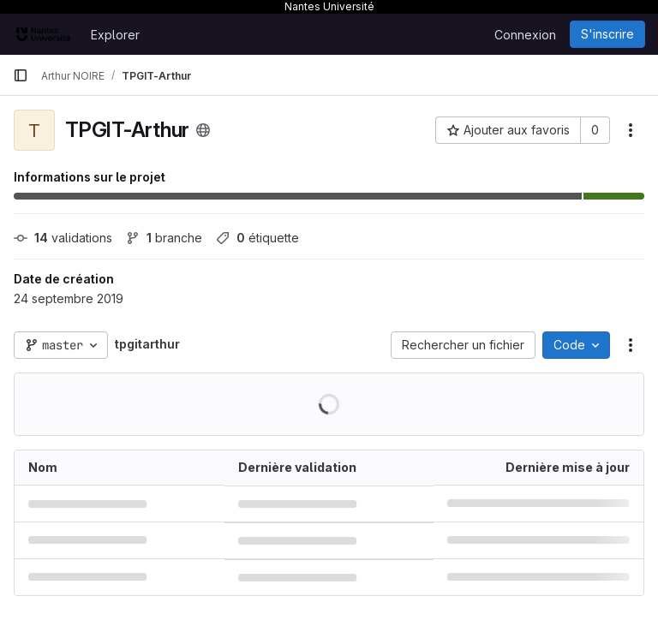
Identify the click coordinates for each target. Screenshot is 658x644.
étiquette (257, 238)
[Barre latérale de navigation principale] (21, 75)
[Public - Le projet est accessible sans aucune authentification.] (203, 130)
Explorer (115, 35)
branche (164, 238)
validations (63, 238)
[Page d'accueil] (43, 34)
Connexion (525, 35)
